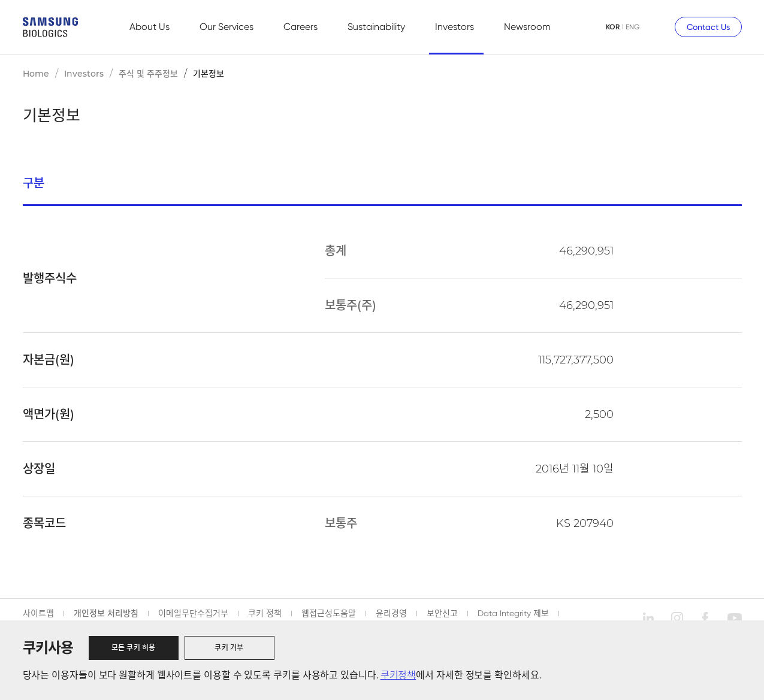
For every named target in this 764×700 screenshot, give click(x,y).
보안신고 (442, 613)
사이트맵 (38, 613)
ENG (632, 27)
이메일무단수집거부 (193, 613)
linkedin (648, 618)
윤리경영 (391, 613)
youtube (735, 618)
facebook (706, 618)
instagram (677, 618)
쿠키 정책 (265, 613)
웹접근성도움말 (329, 613)
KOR (613, 27)
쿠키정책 (398, 675)
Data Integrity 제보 (513, 613)
